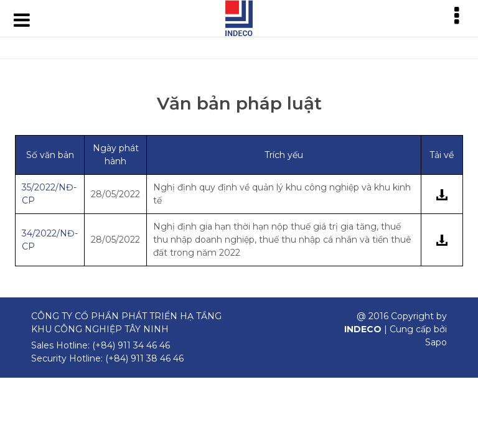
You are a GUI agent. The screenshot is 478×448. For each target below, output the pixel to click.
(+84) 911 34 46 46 (131, 345)
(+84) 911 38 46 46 (144, 358)
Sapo (436, 342)
